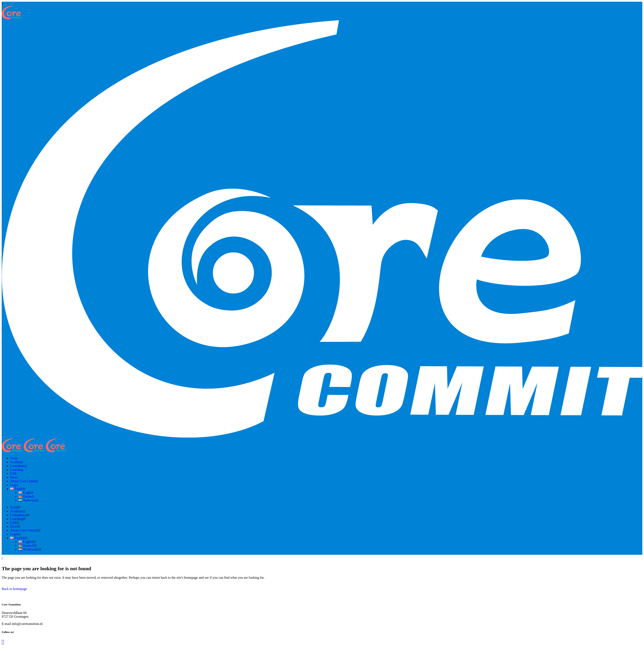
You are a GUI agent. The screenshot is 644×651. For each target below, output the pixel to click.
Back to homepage (14, 589)
